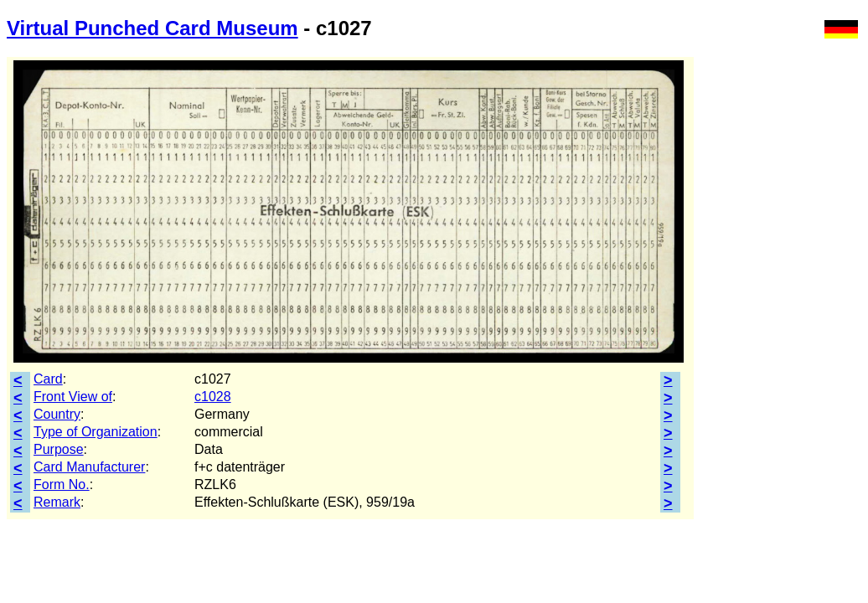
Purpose (59, 449)
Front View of (73, 397)
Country (57, 414)
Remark (57, 502)
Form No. (62, 484)
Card (48, 379)
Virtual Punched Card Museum (152, 28)
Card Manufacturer (89, 467)
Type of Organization (96, 432)
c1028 (213, 397)
